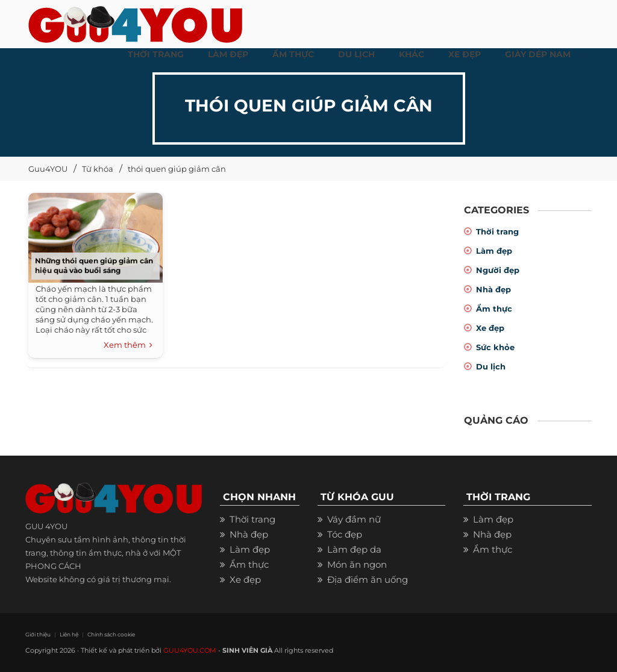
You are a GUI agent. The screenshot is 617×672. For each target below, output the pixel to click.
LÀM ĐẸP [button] (228, 54)
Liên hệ (69, 634)
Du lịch (491, 366)
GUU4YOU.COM (190, 650)
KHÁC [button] (412, 54)
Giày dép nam (538, 54)
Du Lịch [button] (356, 54)
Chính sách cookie (111, 634)
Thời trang (497, 231)
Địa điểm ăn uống (368, 579)
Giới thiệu (38, 634)
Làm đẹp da (354, 549)
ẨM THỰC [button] (293, 54)
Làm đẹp (494, 251)
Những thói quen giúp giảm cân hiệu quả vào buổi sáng (94, 265)
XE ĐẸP (465, 54)
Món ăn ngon (357, 564)
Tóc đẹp (345, 534)
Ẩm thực (494, 309)
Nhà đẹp (493, 289)
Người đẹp (498, 270)
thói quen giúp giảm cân (177, 169)
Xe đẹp (490, 328)
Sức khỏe (495, 347)
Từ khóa (98, 169)
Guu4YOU (48, 169)
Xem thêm (128, 345)
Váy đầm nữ (354, 519)
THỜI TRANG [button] (156, 54)
